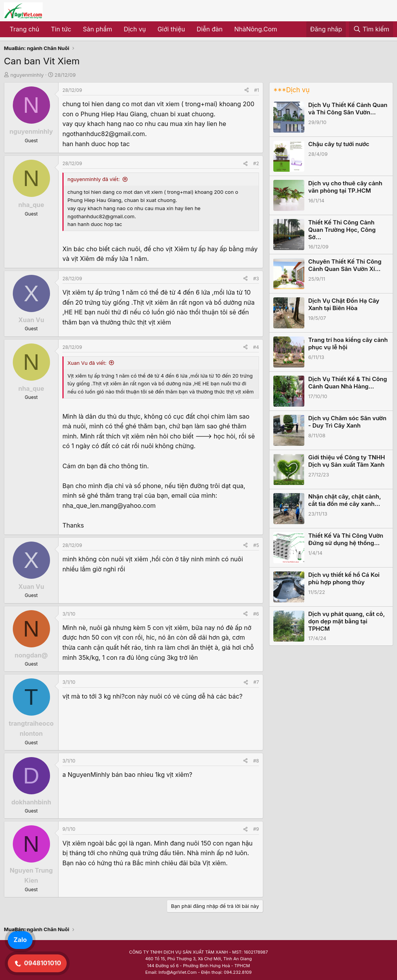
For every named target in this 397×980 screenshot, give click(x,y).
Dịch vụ (135, 29)
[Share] (247, 90)
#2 (256, 163)
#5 (256, 545)
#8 (256, 761)
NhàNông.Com (256, 29)
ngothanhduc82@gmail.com (104, 134)
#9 (256, 829)
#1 (257, 90)
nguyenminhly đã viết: (94, 179)
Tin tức (61, 29)
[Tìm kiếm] (371, 29)
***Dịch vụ (291, 90)
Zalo (20, 940)
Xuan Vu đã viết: (87, 363)
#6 (256, 614)
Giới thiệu (171, 29)
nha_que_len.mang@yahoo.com (109, 506)
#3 (256, 279)
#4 (256, 347)
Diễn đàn (210, 29)
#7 (256, 682)
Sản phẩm (98, 29)
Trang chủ (24, 29)
